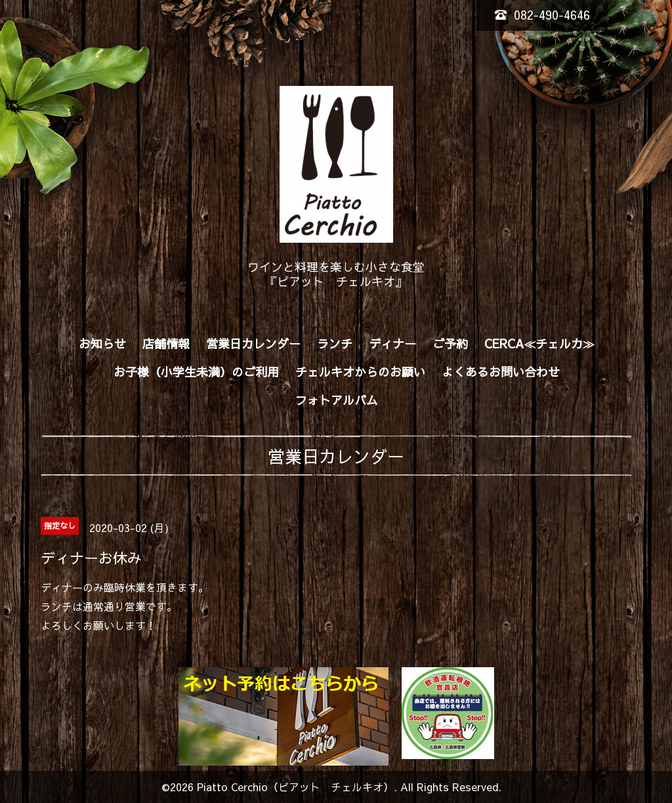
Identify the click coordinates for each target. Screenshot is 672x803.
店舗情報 (166, 343)
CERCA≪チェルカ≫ (539, 343)
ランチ (335, 343)
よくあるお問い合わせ (501, 372)
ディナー (392, 343)
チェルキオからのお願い (360, 372)
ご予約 (450, 343)
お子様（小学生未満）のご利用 (196, 372)
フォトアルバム (337, 400)
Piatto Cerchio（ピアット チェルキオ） (295, 787)
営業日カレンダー (253, 343)
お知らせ (102, 343)
